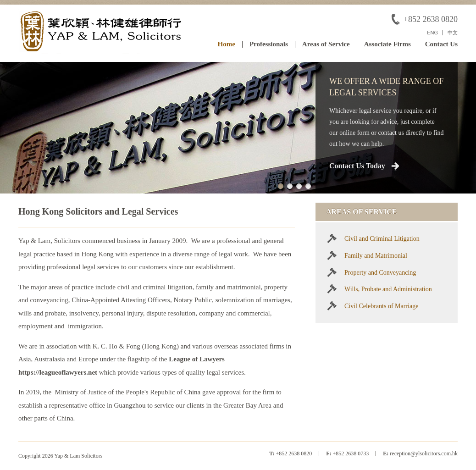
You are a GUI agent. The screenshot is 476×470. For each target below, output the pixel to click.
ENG (432, 33)
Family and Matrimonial (376, 256)
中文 (453, 33)
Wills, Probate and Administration (388, 289)
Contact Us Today (357, 166)
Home (227, 44)
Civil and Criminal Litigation (382, 239)
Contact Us (441, 44)
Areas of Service (326, 44)
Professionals (269, 44)
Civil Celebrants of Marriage (381, 306)
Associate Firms (387, 44)
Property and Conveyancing (380, 273)
